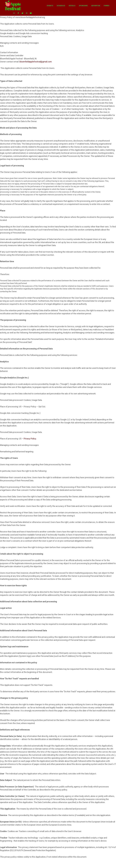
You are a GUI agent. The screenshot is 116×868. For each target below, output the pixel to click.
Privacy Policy (30, 434)
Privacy (79, 865)
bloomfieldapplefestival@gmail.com (36, 57)
